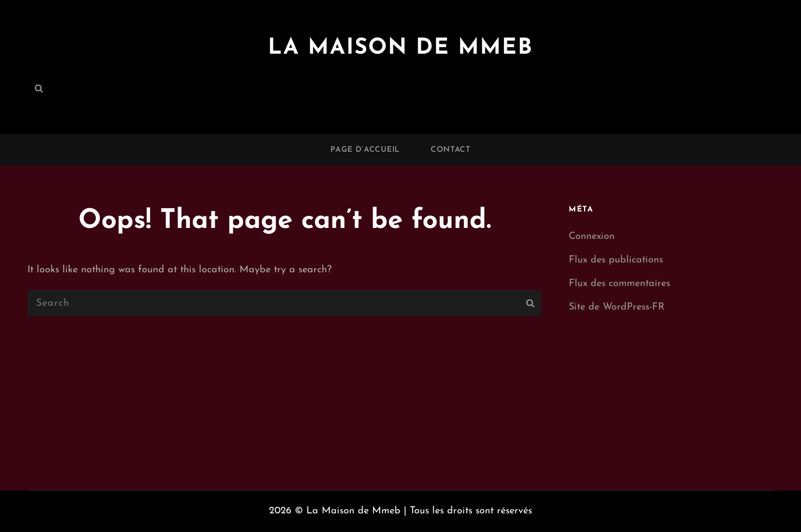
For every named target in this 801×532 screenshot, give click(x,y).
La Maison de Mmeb (400, 48)
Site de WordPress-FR (617, 307)
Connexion (592, 236)
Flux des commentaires (619, 284)
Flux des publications (616, 260)
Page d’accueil (365, 150)
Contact (451, 150)
